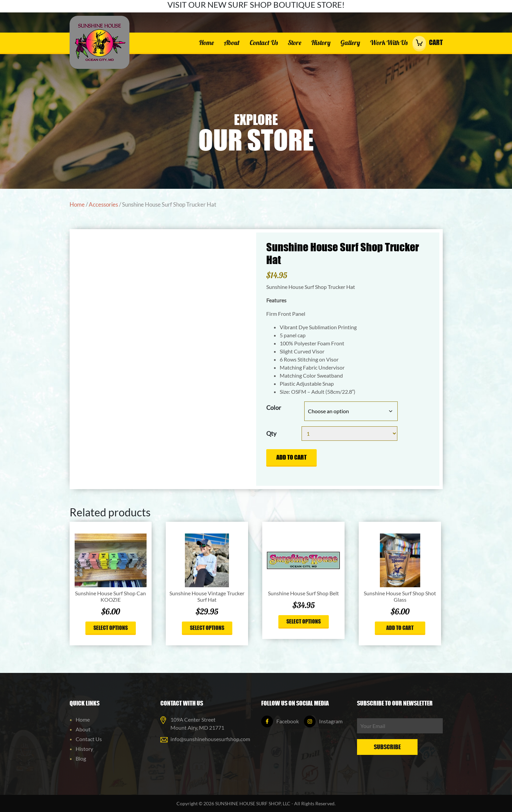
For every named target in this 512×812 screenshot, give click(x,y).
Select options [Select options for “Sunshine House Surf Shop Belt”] (304, 621)
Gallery (350, 42)
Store (294, 42)
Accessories (103, 205)
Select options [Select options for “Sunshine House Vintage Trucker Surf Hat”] (207, 628)
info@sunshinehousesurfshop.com (210, 739)
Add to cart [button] (400, 628)
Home (206, 42)
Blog (81, 758)
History (321, 42)
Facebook (280, 721)
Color (274, 408)
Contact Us (264, 42)
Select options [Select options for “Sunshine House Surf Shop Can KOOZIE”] (111, 628)
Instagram (323, 721)
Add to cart (291, 457)
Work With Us (389, 42)
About (232, 42)
